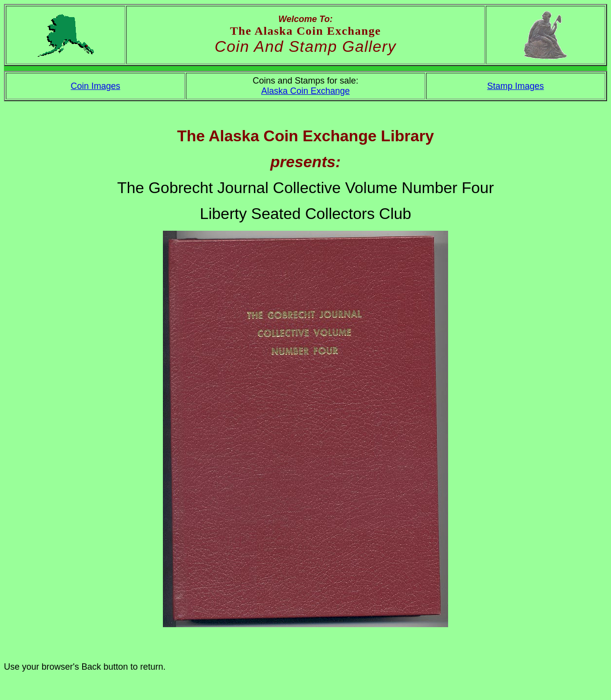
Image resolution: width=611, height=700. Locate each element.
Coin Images (96, 86)
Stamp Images (516, 86)
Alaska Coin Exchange (305, 91)
